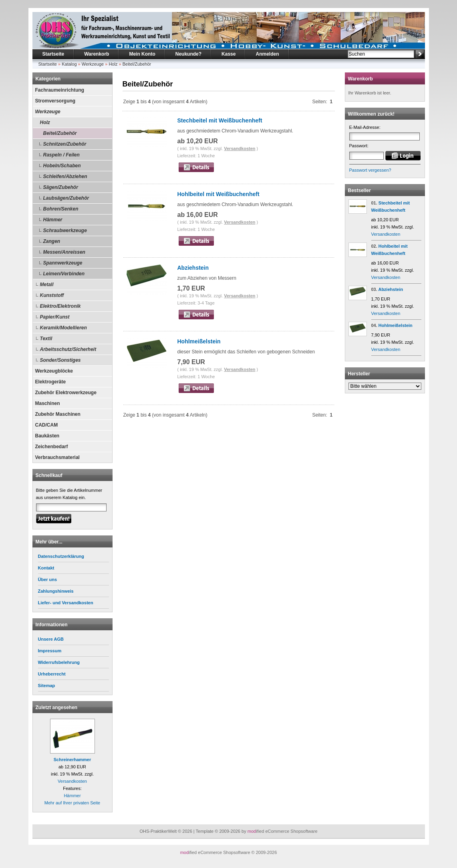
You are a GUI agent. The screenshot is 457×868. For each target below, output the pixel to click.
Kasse (228, 54)
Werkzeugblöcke (54, 371)
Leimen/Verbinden (64, 274)
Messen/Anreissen (64, 252)
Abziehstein (193, 268)
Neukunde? (188, 54)
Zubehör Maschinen (58, 414)
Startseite (53, 54)
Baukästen (47, 436)
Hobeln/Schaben (62, 166)
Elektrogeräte (51, 382)
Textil (46, 339)
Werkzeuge (93, 64)
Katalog (69, 64)
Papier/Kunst (55, 317)
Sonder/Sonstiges (60, 360)
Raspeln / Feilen (61, 155)
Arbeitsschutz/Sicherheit (68, 349)
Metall (47, 285)
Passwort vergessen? (370, 170)
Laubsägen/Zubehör (66, 198)
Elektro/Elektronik (60, 306)
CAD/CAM (47, 425)
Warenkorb (97, 54)
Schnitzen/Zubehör (65, 144)
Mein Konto (142, 54)
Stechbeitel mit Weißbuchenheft (220, 120)
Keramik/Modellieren (63, 328)
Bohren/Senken (61, 209)
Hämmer (53, 220)
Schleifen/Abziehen (65, 176)
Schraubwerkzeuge (65, 231)
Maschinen (48, 403)
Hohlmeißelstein (199, 341)
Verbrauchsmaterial (57, 457)
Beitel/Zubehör (137, 64)
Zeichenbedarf (52, 447)
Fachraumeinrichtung (60, 90)
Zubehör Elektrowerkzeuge (66, 393)
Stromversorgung (55, 101)
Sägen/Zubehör (61, 187)
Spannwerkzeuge (63, 263)
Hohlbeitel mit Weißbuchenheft (218, 194)
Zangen (52, 241)
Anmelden (267, 54)
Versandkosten (72, 781)
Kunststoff (52, 295)
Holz (113, 64)
